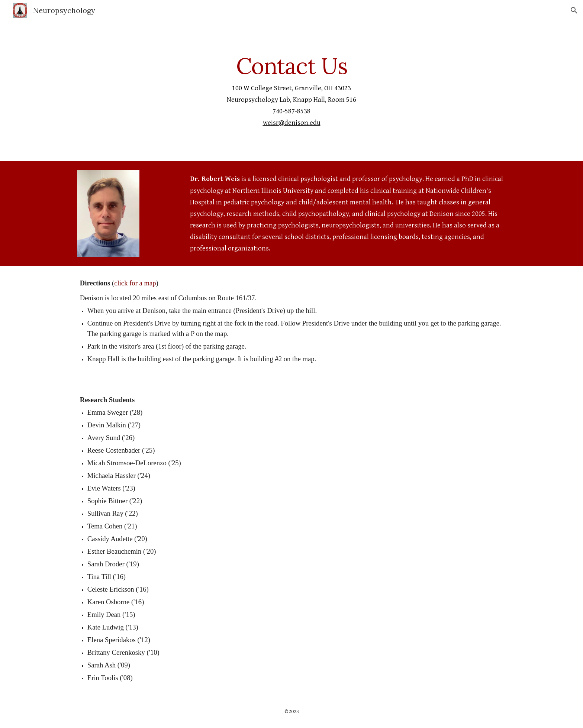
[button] (574, 10)
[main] (291, 91)
